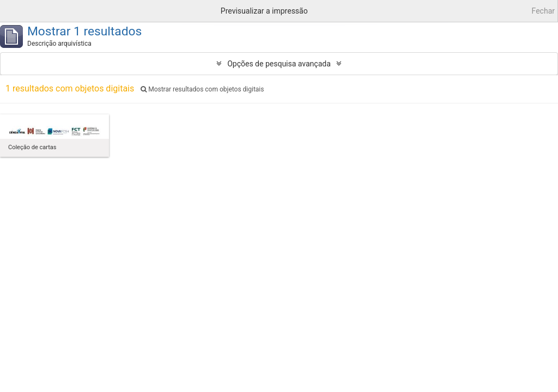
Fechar (543, 11)
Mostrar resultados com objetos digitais (202, 89)
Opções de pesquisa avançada (279, 64)
